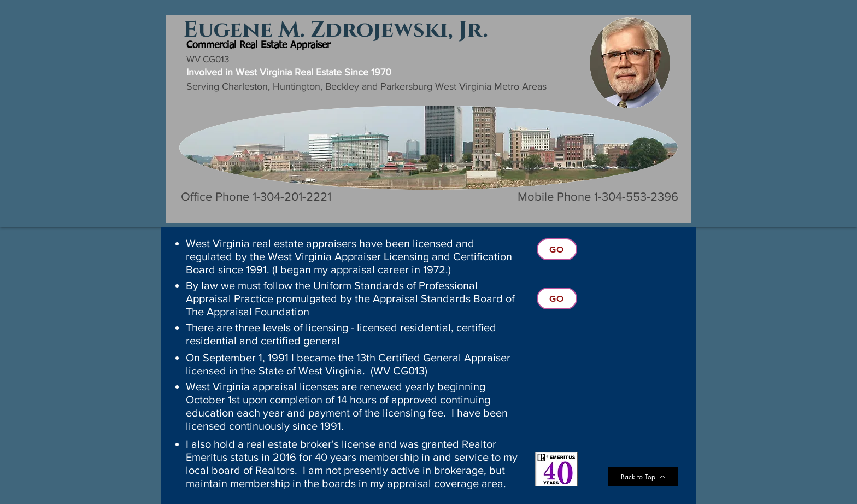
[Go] (557, 249)
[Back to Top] (643, 477)
